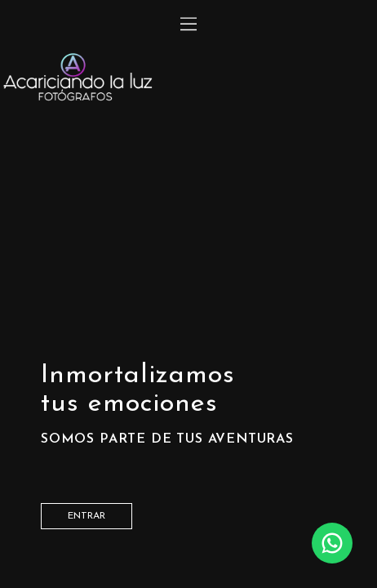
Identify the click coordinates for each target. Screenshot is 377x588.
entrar (86, 516)
